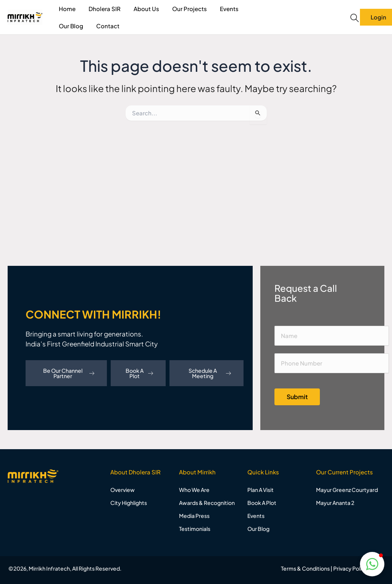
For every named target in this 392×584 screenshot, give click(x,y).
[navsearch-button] (355, 18)
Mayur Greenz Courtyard (347, 490)
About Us (146, 9)
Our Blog (71, 26)
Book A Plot (139, 373)
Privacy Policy (350, 568)
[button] (372, 564)
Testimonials (195, 529)
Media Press (194, 516)
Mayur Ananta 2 (335, 503)
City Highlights (129, 503)
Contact (108, 26)
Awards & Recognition (207, 503)
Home (67, 9)
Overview (123, 490)
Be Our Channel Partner (69, 373)
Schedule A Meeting (210, 373)
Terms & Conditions (305, 568)
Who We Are (194, 490)
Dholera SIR (105, 9)
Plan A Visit (261, 490)
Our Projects (190, 9)
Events (229, 9)
